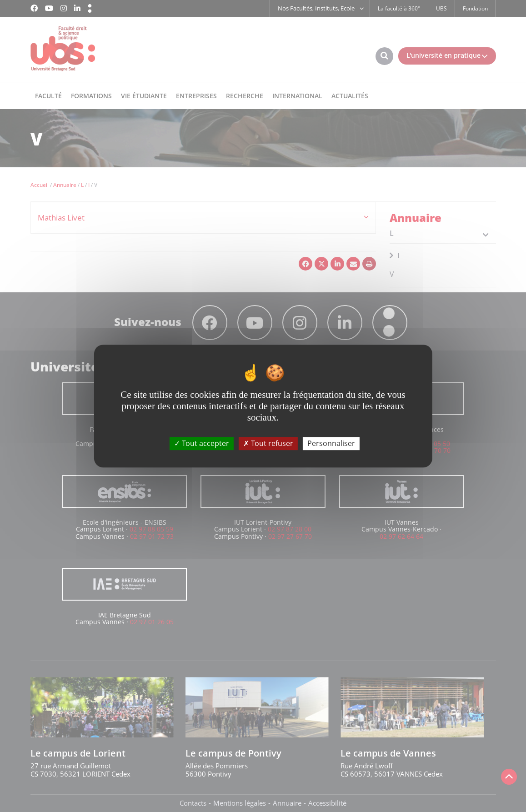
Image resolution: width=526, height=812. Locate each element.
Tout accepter (202, 443)
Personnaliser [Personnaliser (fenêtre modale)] (331, 443)
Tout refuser (268, 443)
